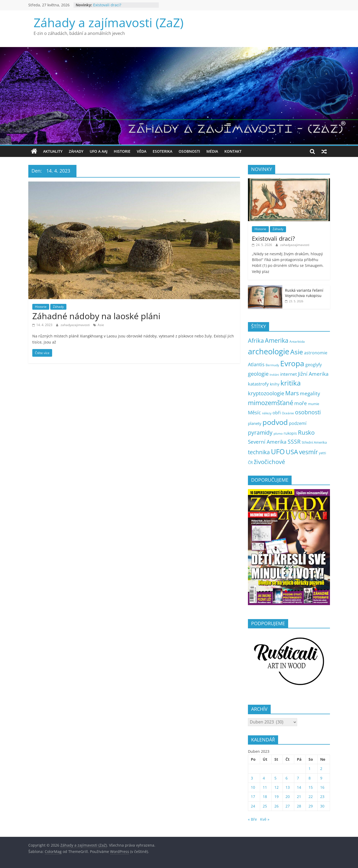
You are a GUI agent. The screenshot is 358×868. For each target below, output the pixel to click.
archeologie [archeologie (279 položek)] (269, 351)
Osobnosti (189, 151)
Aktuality (53, 151)
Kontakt (233, 151)
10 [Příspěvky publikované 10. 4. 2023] (253, 787)
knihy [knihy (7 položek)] (275, 384)
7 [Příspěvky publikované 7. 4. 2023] (298, 778)
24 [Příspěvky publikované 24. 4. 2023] (253, 806)
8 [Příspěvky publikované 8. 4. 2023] (310, 778)
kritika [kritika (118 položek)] (291, 383)
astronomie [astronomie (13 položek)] (316, 353)
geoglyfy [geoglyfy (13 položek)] (314, 365)
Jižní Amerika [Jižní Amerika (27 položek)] (313, 374)
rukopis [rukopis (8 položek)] (290, 433)
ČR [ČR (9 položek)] (250, 462)
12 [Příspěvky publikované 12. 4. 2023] (277, 787)
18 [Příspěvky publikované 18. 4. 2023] (265, 797)
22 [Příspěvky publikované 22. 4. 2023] (311, 797)
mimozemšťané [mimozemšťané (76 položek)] (271, 403)
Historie (122, 151)
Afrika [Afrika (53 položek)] (256, 340)
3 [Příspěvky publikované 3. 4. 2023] (252, 778)
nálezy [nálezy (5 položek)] (267, 413)
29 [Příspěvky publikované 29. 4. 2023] (311, 806)
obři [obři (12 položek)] (277, 413)
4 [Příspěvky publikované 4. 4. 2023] (264, 778)
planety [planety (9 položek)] (255, 423)
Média (212, 151)
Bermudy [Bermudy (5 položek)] (272, 365)
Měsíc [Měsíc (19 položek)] (254, 412)
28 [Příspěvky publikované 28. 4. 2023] (299, 806)
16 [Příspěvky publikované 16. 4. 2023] (322, 787)
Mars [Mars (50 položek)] (292, 393)
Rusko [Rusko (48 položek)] (306, 432)
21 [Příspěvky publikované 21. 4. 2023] (299, 797)
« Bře (252, 819)
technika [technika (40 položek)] (259, 452)
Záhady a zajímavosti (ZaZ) (109, 22)
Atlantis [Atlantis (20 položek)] (256, 364)
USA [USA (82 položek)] (292, 452)
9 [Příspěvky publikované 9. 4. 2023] (321, 778)
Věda (142, 151)
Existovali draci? (107, 5)
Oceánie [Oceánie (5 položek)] (288, 413)
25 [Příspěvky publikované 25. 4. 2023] (265, 806)
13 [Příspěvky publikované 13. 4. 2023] (288, 787)
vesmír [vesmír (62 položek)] (308, 452)
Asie (101, 325)
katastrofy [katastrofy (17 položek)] (258, 384)
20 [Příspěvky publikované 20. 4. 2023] (288, 797)
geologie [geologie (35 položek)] (258, 374)
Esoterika (162, 151)
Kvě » (265, 819)
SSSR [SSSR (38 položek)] (294, 442)
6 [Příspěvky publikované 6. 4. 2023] (287, 778)
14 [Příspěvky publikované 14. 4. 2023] (299, 787)
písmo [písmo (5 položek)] (278, 433)
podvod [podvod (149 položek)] (275, 422)
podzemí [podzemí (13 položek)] (298, 423)
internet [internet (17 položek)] (289, 374)
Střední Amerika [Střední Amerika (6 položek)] (314, 442)
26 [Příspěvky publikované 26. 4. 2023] (277, 806)
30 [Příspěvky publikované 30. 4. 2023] (322, 806)
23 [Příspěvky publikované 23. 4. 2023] (322, 797)
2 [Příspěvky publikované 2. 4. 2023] (321, 769)
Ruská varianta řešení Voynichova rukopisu (304, 293)
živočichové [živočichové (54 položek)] (269, 462)
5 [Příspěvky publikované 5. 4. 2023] (275, 778)
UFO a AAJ (99, 151)
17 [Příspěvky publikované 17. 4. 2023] (253, 797)
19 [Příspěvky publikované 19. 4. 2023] (277, 797)
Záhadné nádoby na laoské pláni (96, 316)
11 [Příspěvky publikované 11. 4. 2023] (265, 787)
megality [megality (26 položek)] (310, 393)
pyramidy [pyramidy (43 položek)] (260, 432)
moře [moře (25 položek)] (301, 403)
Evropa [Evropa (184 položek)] (292, 363)
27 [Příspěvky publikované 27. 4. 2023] (288, 806)
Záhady (76, 151)
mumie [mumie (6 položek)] (314, 404)
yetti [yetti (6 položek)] (322, 453)
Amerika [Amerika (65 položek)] (277, 340)
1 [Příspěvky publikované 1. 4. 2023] (310, 769)
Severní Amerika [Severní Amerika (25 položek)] (267, 442)
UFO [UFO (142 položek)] (278, 452)
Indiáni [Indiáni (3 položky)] (274, 375)
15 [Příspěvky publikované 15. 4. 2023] (311, 787)
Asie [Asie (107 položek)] (297, 352)
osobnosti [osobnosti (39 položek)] (308, 412)
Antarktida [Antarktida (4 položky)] (297, 342)
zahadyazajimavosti (76, 325)
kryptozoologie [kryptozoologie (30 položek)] (266, 393)
